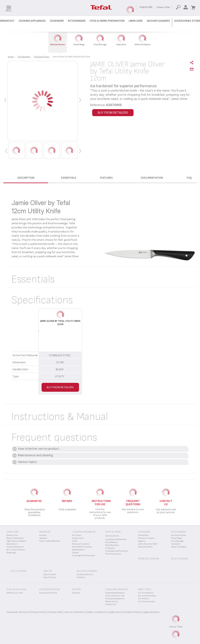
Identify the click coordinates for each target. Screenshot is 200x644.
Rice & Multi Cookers (82, 547)
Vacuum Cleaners (158, 21)
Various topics (27, 462)
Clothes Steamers (15, 547)
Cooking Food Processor (84, 556)
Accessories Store (187, 21)
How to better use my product (39, 449)
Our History (144, 599)
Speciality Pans (145, 547)
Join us (68, 612)
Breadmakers (78, 550)
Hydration (176, 544)
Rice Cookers (18, 571)
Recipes (76, 593)
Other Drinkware (179, 547)
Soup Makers (111, 542)
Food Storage (177, 541)
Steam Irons (12, 535)
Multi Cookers (179, 559)
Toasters (43, 538)
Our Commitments (147, 596)
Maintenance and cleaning (35, 455)
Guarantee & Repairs (115, 593)
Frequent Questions (115, 599)
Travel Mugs (176, 538)
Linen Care (136, 21)
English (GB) (146, 7)
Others (76, 553)
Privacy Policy (38, 612)
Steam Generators (15, 538)
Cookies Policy (132, 612)
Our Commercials (147, 602)
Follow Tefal (163, 7)
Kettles (43, 535)
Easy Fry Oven (50, 577)
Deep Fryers (78, 538)
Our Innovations (146, 593)
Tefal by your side (15, 593)
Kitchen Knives (178, 535)
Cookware (57, 21)
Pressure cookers (146, 538)
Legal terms (115, 612)
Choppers (110, 548)
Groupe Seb (55, 612)
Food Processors (113, 554)
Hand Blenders (112, 545)
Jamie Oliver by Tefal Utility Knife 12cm (60, 323)
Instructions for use (115, 596)
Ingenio (142, 541)
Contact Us (110, 604)
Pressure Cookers (81, 544)
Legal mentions (151, 612)
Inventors (80, 612)
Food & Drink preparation (107, 21)
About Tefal (176, 627)
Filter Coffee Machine (50, 541)
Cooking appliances (84, 532)
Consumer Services (18, 612)
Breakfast (7, 21)
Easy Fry (48, 571)
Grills (75, 541)
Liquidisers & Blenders (116, 539)
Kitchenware (77, 21)
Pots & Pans (143, 535)
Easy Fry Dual (50, 574)
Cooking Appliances (32, 21)
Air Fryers (77, 535)
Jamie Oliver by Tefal (148, 544)
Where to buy (111, 602)
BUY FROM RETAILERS (113, 113)
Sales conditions (97, 612)
